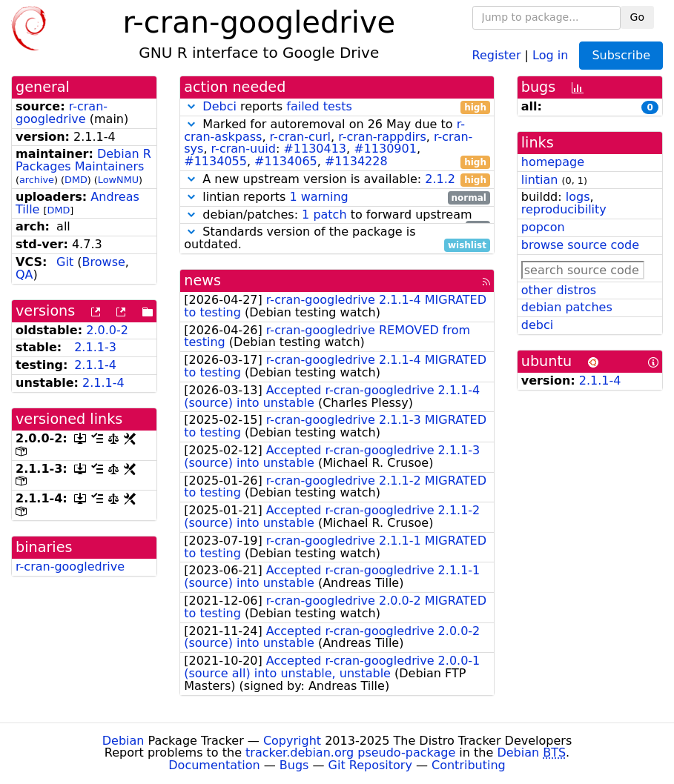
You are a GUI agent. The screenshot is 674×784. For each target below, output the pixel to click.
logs (578, 197)
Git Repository (370, 765)
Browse (104, 262)
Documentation (214, 765)
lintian (540, 180)
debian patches (567, 307)
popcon (543, 227)
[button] (191, 106)
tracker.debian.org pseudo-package (350, 753)
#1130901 (385, 149)
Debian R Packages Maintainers (83, 160)
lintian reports (337, 197)
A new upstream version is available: (337, 180)
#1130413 (315, 149)
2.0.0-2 (107, 330)
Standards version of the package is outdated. (337, 239)
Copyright (292, 741)
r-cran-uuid (244, 149)
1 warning (318, 197)
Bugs (294, 765)
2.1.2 (440, 179)
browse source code (580, 245)
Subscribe (621, 55)
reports (337, 107)
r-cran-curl (300, 137)
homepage (553, 162)
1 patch (324, 215)
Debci (219, 106)
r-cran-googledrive (62, 113)
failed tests (319, 106)
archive (37, 180)
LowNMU (118, 180)
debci (537, 325)
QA (24, 275)
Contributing (469, 765)
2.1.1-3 (95, 347)
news (202, 280)
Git (65, 262)
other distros (559, 290)
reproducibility (564, 209)
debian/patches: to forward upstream (337, 215)
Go (637, 17)
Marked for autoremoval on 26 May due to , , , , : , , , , (337, 143)
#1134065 (286, 161)
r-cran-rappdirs (382, 137)
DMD (76, 180)
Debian (123, 741)
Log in (550, 54)
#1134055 (215, 161)
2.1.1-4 (95, 365)
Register (497, 54)
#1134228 (356, 161)
